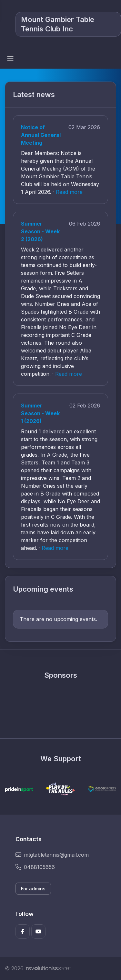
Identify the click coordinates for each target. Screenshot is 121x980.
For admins (33, 889)
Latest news (34, 94)
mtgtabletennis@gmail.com (52, 855)
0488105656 (35, 867)
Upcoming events (43, 589)
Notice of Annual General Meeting (41, 135)
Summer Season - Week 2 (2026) (40, 231)
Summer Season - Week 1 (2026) (40, 413)
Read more (69, 192)
